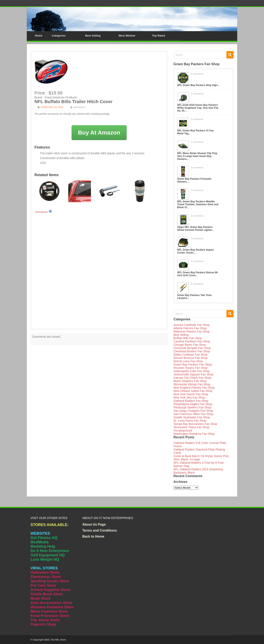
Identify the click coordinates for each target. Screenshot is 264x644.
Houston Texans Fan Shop (190, 368)
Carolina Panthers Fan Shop (192, 341)
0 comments (197, 74)
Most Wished (127, 36)
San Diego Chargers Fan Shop (193, 411)
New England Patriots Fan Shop (194, 388)
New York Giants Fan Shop (191, 394)
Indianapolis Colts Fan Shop (192, 371)
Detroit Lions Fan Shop (188, 361)
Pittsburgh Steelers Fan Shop (192, 407)
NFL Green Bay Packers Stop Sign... (198, 85)
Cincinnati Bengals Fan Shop (192, 348)
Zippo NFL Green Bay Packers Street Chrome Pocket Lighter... (196, 229)
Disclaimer (44, 212)
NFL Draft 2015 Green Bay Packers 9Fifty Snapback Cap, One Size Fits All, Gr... (198, 108)
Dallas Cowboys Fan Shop (190, 355)
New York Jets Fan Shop (189, 397)
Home (39, 36)
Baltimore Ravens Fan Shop (192, 331)
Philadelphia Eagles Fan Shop (193, 404)
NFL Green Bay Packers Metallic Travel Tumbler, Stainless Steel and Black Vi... (198, 204)
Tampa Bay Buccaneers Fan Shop (195, 424)
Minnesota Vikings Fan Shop (192, 384)
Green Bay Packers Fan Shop (193, 364)
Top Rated (159, 36)
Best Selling (93, 36)
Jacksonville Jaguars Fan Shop (193, 374)
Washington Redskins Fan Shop (194, 434)
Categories (59, 36)
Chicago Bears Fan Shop (190, 345)
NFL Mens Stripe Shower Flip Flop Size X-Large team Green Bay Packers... (197, 156)
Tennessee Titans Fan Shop (191, 427)
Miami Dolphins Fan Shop (190, 381)
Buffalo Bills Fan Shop (52, 107)
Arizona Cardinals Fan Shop (192, 325)
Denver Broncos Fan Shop (190, 358)
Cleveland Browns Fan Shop (192, 351)
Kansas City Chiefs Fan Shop (192, 378)
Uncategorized (183, 431)
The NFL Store (58, 640)
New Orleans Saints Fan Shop (193, 391)
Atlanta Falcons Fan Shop (190, 328)
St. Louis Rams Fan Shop (190, 421)
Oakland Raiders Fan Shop (191, 401)
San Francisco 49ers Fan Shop (193, 414)
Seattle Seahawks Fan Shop (192, 417)
